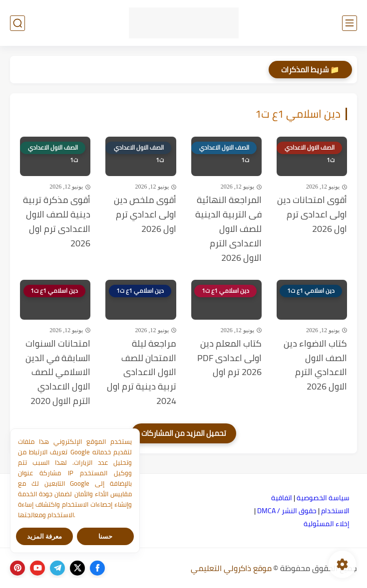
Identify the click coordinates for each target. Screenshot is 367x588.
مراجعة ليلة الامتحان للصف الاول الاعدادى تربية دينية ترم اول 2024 (142, 373)
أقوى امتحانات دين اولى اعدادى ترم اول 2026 (312, 214)
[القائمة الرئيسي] (350, 23)
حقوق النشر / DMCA (287, 511)
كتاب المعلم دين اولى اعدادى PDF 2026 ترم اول (229, 358)
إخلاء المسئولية (327, 524)
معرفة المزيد (45, 536)
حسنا (105, 536)
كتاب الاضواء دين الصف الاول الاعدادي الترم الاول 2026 (315, 365)
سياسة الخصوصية (323, 498)
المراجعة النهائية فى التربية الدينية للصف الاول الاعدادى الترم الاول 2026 (228, 229)
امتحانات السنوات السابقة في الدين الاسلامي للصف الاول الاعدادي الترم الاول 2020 (58, 373)
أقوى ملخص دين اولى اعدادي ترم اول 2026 (145, 214)
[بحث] (17, 23)
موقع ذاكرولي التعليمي (231, 568)
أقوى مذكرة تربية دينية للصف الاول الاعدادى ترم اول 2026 (57, 222)
